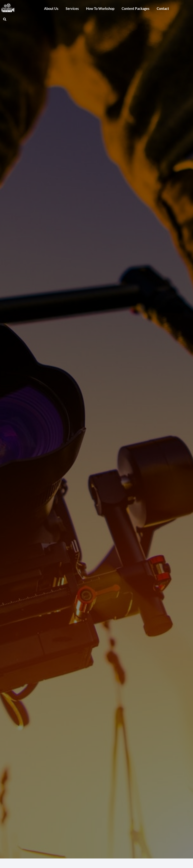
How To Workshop (100, 8)
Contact (163, 8)
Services (72, 8)
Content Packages (136, 8)
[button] (5, 19)
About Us (51, 8)
